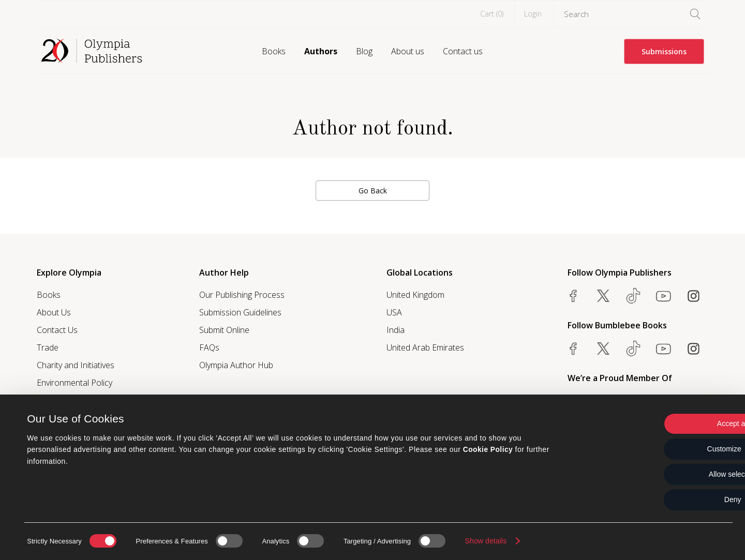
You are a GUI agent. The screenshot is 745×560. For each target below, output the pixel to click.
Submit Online (224, 330)
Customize (659, 449)
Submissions (664, 51)
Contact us (463, 51)
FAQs (209, 347)
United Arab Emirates (425, 347)
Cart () (492, 14)
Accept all (659, 423)
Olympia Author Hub (236, 365)
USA (394, 312)
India (396, 330)
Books (274, 51)
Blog (364, 51)
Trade (48, 347)
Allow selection (659, 474)
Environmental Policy (74, 383)
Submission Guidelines (240, 312)
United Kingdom (415, 295)
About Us (54, 312)
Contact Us (57, 330)
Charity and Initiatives (76, 365)
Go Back (373, 191)
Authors (321, 51)
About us (408, 51)
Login (533, 14)
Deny (659, 500)
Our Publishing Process (242, 295)
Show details (486, 541)
